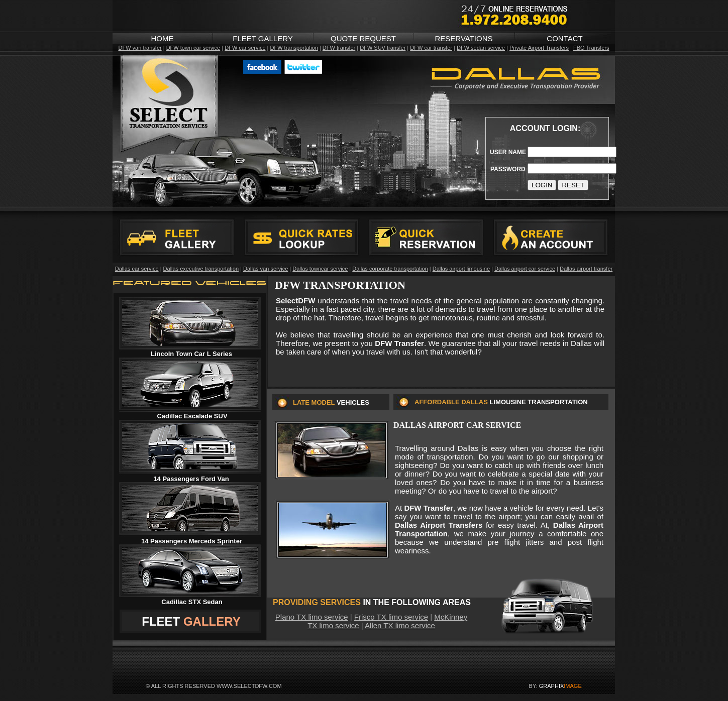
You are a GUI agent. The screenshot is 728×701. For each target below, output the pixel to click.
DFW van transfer (140, 48)
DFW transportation (294, 48)
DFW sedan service (481, 48)
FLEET (161, 621)
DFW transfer (339, 48)
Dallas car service (137, 269)
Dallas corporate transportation (390, 269)
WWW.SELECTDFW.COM (249, 686)
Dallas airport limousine (461, 269)
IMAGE (573, 686)
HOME (163, 38)
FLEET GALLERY (263, 38)
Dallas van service (266, 269)
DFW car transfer (431, 48)
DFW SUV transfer (383, 48)
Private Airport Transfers (539, 48)
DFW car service (245, 48)
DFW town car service (193, 48)
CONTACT (564, 38)
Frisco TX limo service (391, 617)
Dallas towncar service (320, 269)
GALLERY (212, 621)
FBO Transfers (591, 48)
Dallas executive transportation (201, 269)
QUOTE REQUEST (363, 38)
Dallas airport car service (525, 269)
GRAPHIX (552, 686)
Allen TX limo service (400, 625)
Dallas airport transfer (586, 269)
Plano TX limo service (312, 617)
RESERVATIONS (463, 38)
